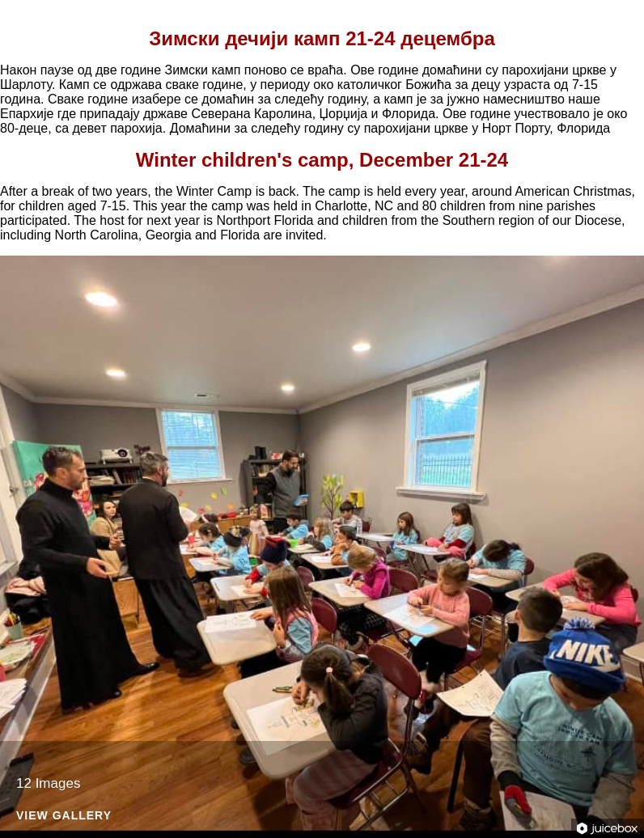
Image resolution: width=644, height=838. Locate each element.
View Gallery (64, 816)
